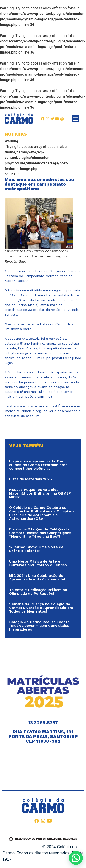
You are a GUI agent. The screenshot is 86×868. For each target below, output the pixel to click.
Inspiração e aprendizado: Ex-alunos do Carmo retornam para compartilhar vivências (38, 465)
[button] (75, 119)
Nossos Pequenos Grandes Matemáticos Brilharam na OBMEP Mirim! (40, 493)
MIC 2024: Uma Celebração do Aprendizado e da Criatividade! (37, 577)
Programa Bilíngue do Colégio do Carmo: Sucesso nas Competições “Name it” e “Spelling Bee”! (40, 533)
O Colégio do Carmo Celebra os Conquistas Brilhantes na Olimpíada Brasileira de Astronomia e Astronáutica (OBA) (42, 513)
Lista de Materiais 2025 (31, 479)
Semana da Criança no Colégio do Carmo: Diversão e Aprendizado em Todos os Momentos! (41, 608)
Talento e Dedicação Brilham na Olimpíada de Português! (38, 592)
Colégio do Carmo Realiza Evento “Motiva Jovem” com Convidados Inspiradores (39, 626)
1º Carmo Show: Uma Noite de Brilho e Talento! (36, 549)
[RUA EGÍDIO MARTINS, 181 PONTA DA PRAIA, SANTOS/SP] (43, 763)
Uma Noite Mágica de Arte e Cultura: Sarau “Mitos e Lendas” (39, 563)
